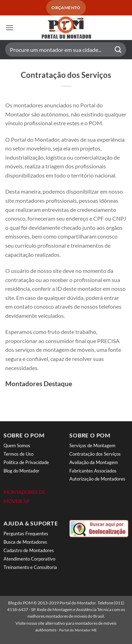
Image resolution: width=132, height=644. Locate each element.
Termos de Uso (18, 454)
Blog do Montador (21, 471)
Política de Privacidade (26, 462)
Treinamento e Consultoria (30, 567)
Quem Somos (17, 445)
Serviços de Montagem (92, 445)
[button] (10, 28)
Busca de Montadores (25, 542)
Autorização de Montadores (97, 479)
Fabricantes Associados (93, 471)
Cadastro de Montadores (29, 550)
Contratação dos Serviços (95, 454)
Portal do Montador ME (78, 630)
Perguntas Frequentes (26, 534)
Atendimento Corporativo (29, 559)
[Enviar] (118, 50)
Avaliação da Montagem (94, 462)
